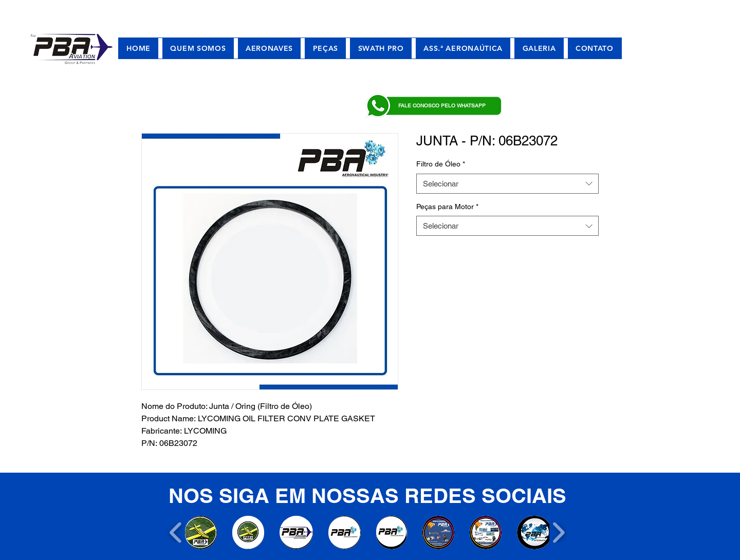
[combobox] (507, 184)
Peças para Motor (447, 207)
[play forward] (558, 533)
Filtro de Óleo (441, 164)
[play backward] (176, 533)
